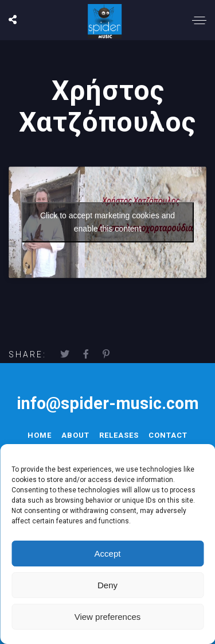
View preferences (108, 617)
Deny (107, 585)
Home (40, 435)
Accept (108, 554)
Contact (168, 435)
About (75, 435)
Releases (119, 435)
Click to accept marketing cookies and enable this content (107, 222)
